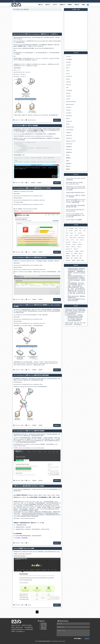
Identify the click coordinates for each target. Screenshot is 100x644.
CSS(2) (68, 71)
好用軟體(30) (69, 147)
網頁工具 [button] (48, 5)
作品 (72, 254)
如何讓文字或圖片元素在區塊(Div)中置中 (75, 193)
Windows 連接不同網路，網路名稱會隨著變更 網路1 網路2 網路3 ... (75, 206)
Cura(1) (68, 73)
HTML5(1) (68, 82)
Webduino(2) (69, 135)
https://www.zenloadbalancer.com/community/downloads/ (31, 448)
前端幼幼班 (68, 256)
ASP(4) (68, 68)
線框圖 (82, 260)
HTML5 (67, 233)
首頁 (14, 9)
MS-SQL (67, 240)
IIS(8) (67, 88)
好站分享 (82, 251)
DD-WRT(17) (69, 76)
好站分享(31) (69, 149)
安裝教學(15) (69, 152)
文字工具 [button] (55, 5)
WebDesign (80, 244)
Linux (29, 252)
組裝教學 (67, 258)
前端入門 (80, 254)
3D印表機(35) (69, 59)
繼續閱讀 (57, 120)
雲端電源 (76, 258)
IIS (28, 183)
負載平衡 (73, 256)
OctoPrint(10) (69, 116)
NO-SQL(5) (69, 113)
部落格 (18, 9)
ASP (85, 228)
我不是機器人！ (78, 639)
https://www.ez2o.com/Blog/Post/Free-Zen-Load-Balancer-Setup (28, 196)
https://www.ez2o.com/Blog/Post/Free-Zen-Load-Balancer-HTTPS (28, 204)
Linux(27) (68, 99)
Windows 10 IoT (69, 249)
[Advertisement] (37, 22)
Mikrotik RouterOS (32, 120)
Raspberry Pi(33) (70, 127)
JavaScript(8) (69, 90)
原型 (81, 256)
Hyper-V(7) (69, 85)
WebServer (73, 247)
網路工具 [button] (41, 5)
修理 (78, 256)
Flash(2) (68, 79)
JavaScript (80, 233)
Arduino (81, 228)
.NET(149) (68, 57)
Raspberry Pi (68, 242)
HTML (84, 231)
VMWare (74, 244)
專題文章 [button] (77, 5)
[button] (88, 5)
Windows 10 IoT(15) (71, 141)
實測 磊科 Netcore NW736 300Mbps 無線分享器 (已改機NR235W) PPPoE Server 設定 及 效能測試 (76, 188)
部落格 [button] (83, 5)
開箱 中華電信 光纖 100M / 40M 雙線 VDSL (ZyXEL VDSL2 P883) (74, 183)
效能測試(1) (69, 164)
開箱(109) (68, 166)
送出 (87, 639)
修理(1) (68, 161)
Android (76, 228)
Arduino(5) (68, 65)
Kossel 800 (76, 235)
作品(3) (68, 155)
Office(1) (68, 119)
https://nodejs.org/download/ (25, 554)
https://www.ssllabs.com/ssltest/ (30, 209)
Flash (80, 231)
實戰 (80, 258)
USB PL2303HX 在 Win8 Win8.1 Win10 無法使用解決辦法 (76, 179)
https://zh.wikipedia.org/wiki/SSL (28, 518)
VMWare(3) (69, 133)
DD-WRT (71, 231)
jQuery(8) (68, 93)
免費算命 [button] (70, 5)
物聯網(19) (68, 158)
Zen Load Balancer (69, 251)
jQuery (67, 235)
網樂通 (78, 260)
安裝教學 (39, 183)
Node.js (29, 605)
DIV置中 (76, 231)
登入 (14, 1)
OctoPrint (82, 240)
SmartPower (75, 242)
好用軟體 (33, 183)
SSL (80, 242)
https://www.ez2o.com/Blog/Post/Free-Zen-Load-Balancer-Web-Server (29, 200)
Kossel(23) (68, 96)
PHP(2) (68, 124)
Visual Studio (68, 244)
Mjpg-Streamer (81, 238)
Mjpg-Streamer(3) (70, 104)
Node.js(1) (68, 110)
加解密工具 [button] (63, 5)
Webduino (68, 247)
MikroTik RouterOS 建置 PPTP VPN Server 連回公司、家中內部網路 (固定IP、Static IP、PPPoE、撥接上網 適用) (76, 201)
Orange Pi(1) (69, 121)
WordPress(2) (69, 144)
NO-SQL (72, 240)
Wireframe (76, 249)
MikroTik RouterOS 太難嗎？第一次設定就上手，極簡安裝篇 (76, 196)
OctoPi (77, 240)
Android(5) (68, 62)
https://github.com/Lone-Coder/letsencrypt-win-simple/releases (39, 136)
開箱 (72, 258)
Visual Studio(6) (70, 130)
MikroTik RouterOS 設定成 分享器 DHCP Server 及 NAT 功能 (75, 210)
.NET (67, 228)
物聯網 (76, 254)
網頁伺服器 (26, 9)
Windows (79, 247)
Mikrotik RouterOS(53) (71, 102)
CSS (67, 231)
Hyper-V (72, 233)
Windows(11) (69, 138)
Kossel (71, 235)
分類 (21, 9)
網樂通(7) (68, 169)
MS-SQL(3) (69, 107)
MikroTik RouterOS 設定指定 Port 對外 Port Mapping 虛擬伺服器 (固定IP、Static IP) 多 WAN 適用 (75, 215)
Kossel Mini (82, 235)
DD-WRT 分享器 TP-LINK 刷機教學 (74, 220)
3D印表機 (71, 228)
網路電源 (73, 260)
